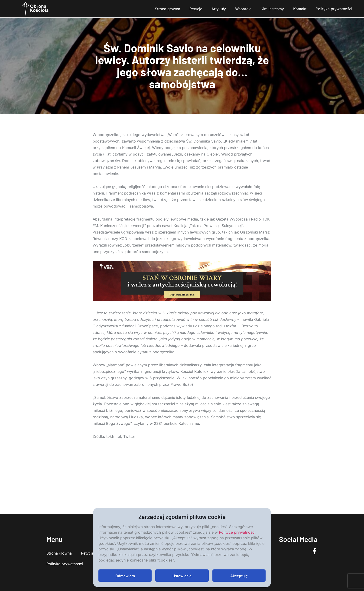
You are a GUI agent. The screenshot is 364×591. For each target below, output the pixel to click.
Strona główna (167, 9)
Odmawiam (125, 576)
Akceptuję (239, 576)
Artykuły (219, 9)
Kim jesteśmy (272, 9)
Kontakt (300, 9)
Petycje (196, 9)
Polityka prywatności (334, 9)
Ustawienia (182, 576)
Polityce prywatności (237, 532)
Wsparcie (243, 9)
